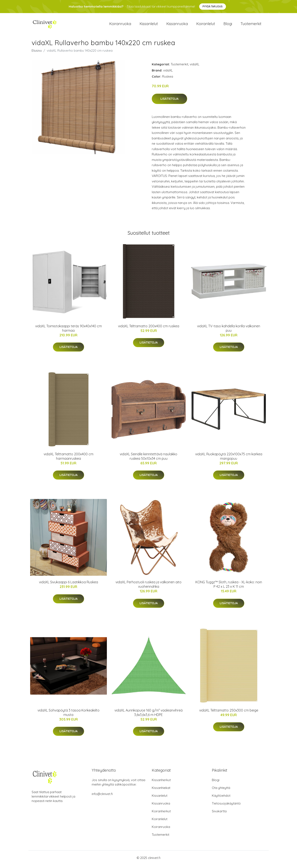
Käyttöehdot (221, 799)
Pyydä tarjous (213, 6)
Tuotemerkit (251, 25)
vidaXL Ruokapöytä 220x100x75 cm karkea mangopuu (229, 459)
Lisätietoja (169, 102)
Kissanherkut (161, 783)
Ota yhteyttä (221, 791)
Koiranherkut (161, 814)
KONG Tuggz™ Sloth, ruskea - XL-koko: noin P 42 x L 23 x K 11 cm (229, 587)
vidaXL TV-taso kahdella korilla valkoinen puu (229, 331)
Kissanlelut (149, 25)
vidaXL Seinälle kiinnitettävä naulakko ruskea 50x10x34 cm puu (148, 459)
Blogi (228, 25)
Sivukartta (219, 814)
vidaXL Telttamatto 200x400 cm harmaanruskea (69, 459)
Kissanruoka (177, 25)
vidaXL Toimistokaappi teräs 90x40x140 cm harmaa (69, 331)
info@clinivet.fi (102, 797)
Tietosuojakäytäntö (226, 806)
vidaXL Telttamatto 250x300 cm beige (229, 713)
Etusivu (37, 53)
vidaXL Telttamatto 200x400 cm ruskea (149, 329)
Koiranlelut (206, 25)
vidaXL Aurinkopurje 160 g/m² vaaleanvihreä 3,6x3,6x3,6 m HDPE (148, 715)
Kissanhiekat (161, 791)
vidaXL (195, 67)
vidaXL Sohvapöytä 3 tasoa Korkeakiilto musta (69, 715)
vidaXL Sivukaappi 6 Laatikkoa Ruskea (69, 585)
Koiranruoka (120, 25)
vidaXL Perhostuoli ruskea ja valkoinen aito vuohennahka (148, 587)
